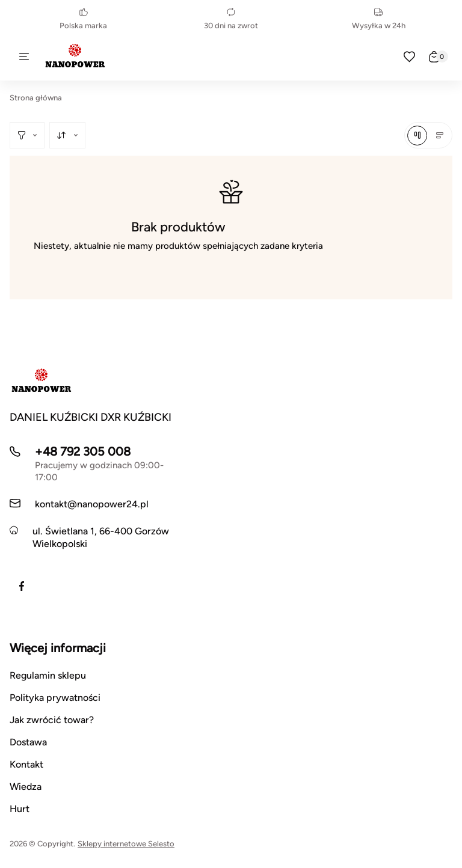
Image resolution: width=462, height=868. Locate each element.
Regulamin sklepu (48, 675)
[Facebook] (22, 586)
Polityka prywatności (55, 698)
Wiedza (26, 787)
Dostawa (28, 742)
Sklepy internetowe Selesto (126, 844)
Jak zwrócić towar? (52, 720)
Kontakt (26, 764)
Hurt (20, 809)
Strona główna (36, 98)
